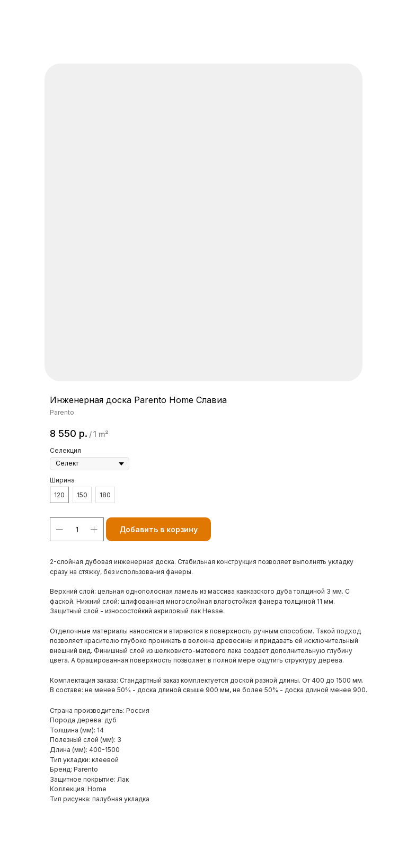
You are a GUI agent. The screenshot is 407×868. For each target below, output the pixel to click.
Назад (28, 15)
